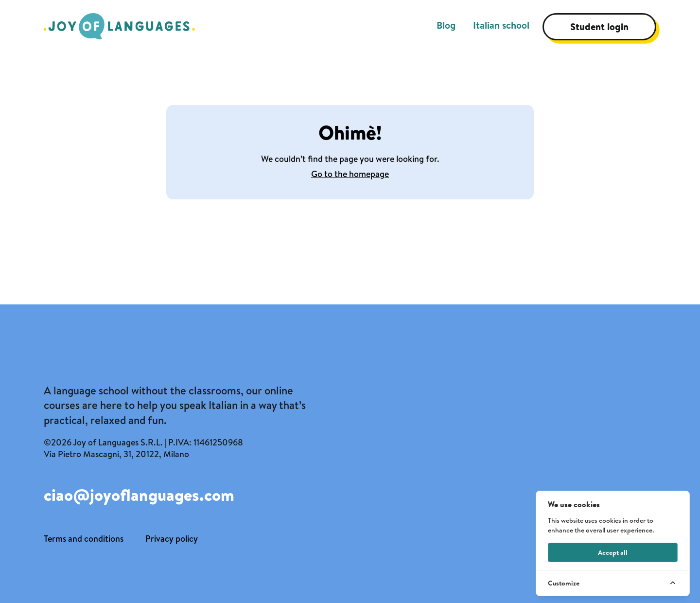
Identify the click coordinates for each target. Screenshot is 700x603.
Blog (446, 25)
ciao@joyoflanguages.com (139, 495)
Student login (599, 27)
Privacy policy (172, 539)
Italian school (501, 25)
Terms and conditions (84, 539)
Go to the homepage (350, 174)
